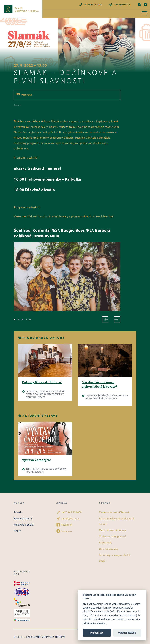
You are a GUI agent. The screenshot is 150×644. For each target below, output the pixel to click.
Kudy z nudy (106, 542)
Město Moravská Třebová (113, 530)
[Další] (117, 319)
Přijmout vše (97, 633)
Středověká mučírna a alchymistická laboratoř (99, 384)
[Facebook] (140, 4)
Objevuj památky (109, 549)
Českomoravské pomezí (112, 536)
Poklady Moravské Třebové (42, 382)
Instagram (65, 531)
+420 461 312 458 (90, 5)
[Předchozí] (105, 319)
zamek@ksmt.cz (119, 5)
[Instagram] (146, 4)
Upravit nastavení (127, 633)
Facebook (64, 525)
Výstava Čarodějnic (36, 460)
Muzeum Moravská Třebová (114, 512)
